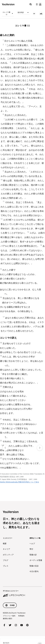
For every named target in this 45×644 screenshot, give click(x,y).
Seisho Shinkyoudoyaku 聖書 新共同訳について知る (19, 482)
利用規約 (21, 616)
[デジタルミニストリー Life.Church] (22, 592)
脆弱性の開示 (8, 618)
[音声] (34, 14)
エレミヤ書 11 (8, 13)
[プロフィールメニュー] (39, 4)
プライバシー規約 (9, 616)
